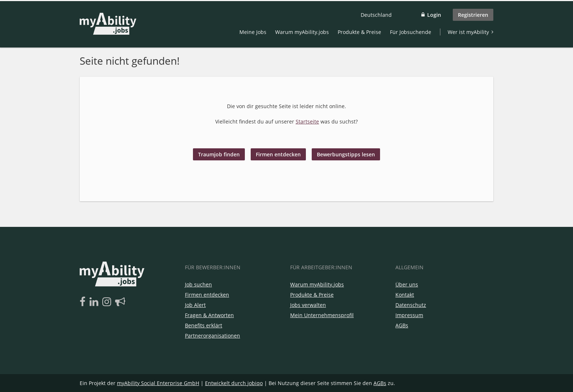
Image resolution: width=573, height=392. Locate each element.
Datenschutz (411, 305)
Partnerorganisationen (212, 336)
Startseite (307, 121)
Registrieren (473, 15)
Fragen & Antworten (209, 315)
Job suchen (198, 284)
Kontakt (405, 295)
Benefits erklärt (204, 325)
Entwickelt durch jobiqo (234, 383)
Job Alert (195, 305)
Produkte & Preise (359, 32)
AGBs (402, 325)
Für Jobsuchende (411, 32)
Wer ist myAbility (468, 32)
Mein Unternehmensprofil (322, 315)
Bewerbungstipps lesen (346, 154)
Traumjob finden (219, 154)
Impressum (409, 315)
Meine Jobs (253, 32)
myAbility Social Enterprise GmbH (158, 383)
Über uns (407, 284)
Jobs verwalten (308, 305)
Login (434, 15)
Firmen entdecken (278, 154)
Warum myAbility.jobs (302, 32)
